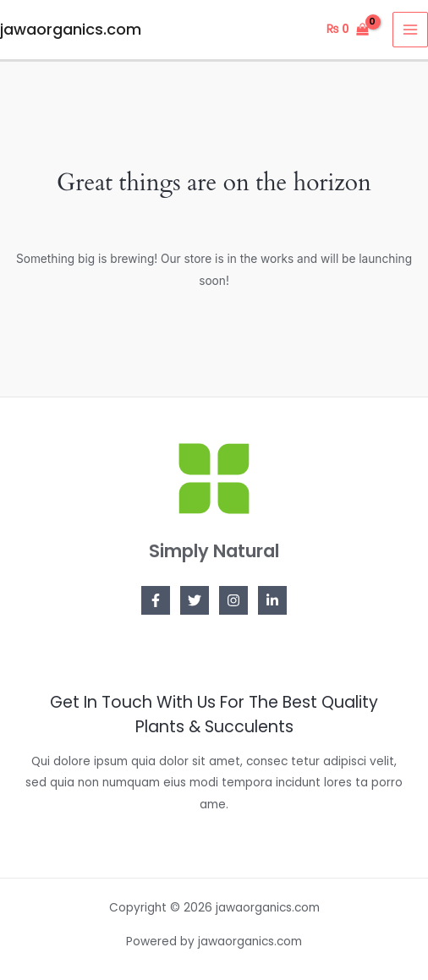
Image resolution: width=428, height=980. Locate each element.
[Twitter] (195, 600)
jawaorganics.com (71, 29)
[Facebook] (156, 600)
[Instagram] (233, 600)
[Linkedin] (272, 600)
